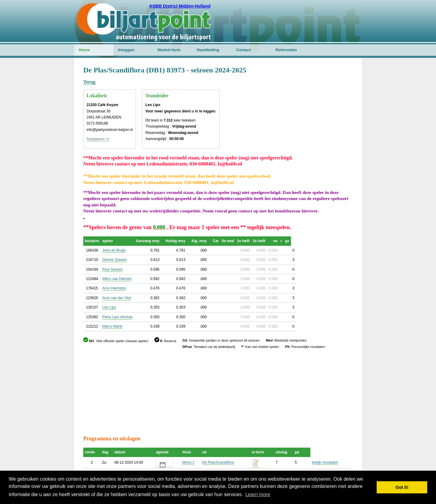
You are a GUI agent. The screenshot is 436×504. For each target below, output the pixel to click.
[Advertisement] (316, 95)
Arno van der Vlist (117, 298)
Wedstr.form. (169, 50)
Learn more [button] (258, 494)
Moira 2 (188, 462)
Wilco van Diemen (117, 279)
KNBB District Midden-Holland (180, 6)
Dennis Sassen (115, 260)
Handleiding (208, 50)
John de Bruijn (114, 250)
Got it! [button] (402, 487)
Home (84, 50)
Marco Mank (112, 326)
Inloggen (126, 50)
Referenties (286, 50)
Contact (243, 50)
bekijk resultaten (325, 462)
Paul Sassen (112, 269)
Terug (89, 82)
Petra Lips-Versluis (117, 317)
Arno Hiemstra (114, 288)
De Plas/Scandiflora (218, 462)
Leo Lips (109, 307)
